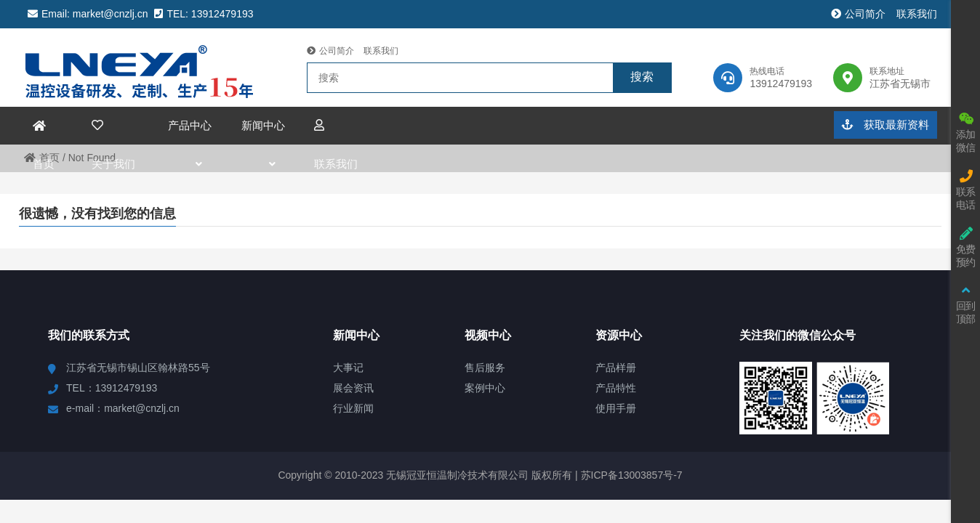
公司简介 (858, 14)
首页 (42, 158)
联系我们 (916, 14)
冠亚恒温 (146, 68)
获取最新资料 (885, 125)
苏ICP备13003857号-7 (630, 475)
